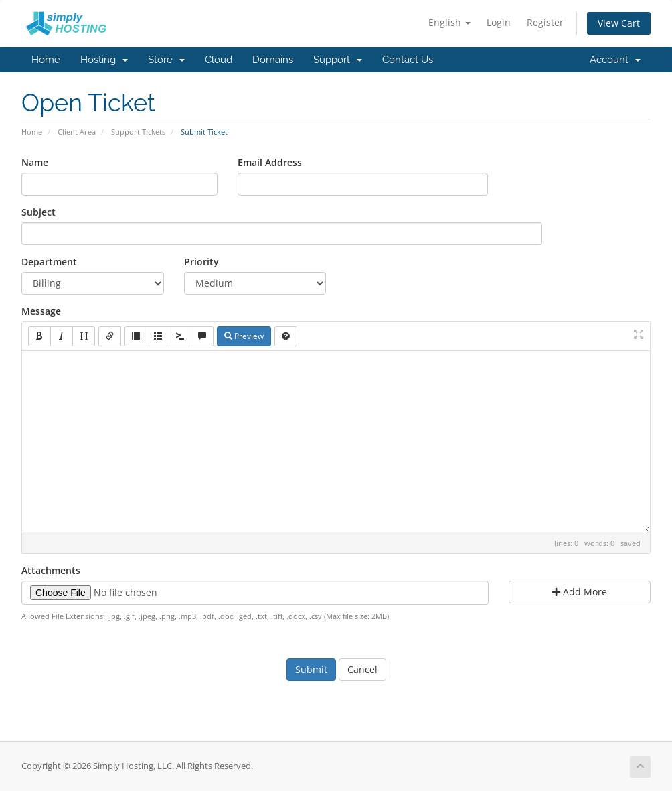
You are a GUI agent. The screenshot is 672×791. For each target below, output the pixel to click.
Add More (580, 592)
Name (35, 162)
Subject (38, 212)
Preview (244, 336)
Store (166, 60)
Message (41, 311)
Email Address (270, 162)
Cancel (362, 669)
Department (49, 262)
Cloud (219, 60)
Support (338, 60)
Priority (201, 262)
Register (545, 22)
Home (46, 60)
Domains (273, 60)
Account (615, 60)
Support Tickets (138, 132)
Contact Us (408, 60)
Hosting (104, 60)
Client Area (77, 132)
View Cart (619, 23)
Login (499, 22)
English (449, 22)
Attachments (51, 570)
